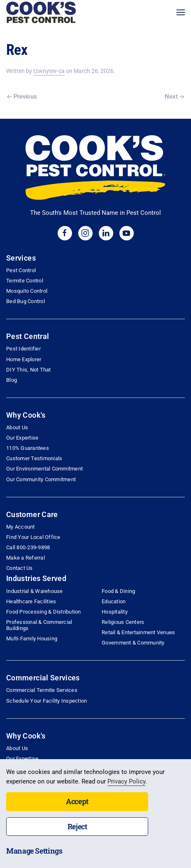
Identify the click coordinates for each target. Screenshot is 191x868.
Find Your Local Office (33, 537)
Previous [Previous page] (22, 96)
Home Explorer (24, 359)
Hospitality (115, 612)
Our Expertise (22, 438)
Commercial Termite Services (42, 690)
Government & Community (133, 643)
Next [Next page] (174, 96)
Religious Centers (123, 622)
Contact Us (20, 568)
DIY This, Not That (29, 370)
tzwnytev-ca (49, 71)
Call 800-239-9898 (28, 547)
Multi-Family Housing (32, 639)
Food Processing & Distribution (44, 612)
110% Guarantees (28, 448)
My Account (21, 527)
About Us (17, 427)
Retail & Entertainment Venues (138, 632)
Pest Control (21, 270)
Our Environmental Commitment (44, 469)
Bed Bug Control (26, 301)
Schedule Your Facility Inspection (47, 701)
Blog (12, 380)
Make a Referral (26, 558)
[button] (181, 12)
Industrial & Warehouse (35, 591)
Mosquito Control (27, 291)
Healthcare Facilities (31, 601)
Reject (77, 826)
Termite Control (25, 281)
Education (114, 601)
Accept (77, 801)
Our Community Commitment (41, 479)
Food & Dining (118, 591)
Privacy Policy (126, 781)
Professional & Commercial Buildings (39, 625)
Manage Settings (34, 851)
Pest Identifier (23, 349)
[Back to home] (41, 12)
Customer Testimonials (34, 458)
